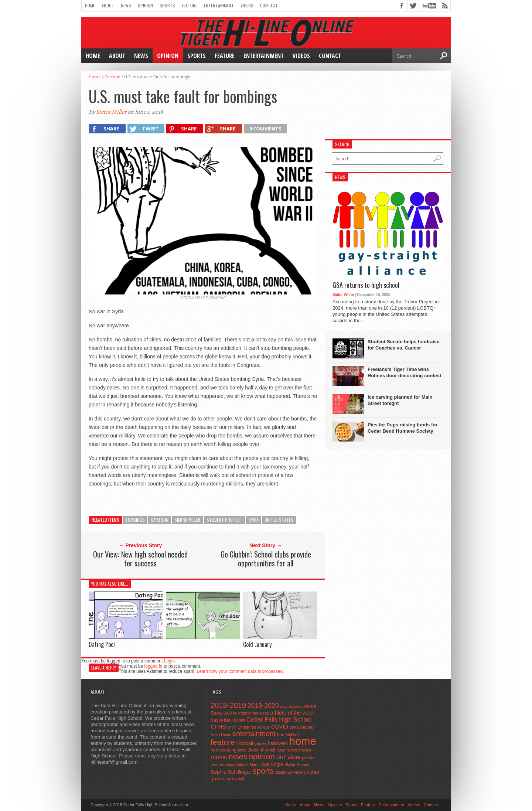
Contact (269, 5)
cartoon (160, 520)
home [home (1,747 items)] (303, 741)
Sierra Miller (111, 112)
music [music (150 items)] (219, 757)
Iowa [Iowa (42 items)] (242, 750)
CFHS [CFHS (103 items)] (218, 727)
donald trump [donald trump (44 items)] (302, 727)
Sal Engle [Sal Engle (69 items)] (272, 764)
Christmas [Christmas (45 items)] (247, 727)
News (126, 5)
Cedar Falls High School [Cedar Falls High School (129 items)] (279, 719)
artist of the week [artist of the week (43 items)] (254, 713)
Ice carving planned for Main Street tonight (400, 400)
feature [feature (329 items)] (223, 742)
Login (169, 661)
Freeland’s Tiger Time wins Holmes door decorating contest (404, 372)
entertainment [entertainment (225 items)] (254, 734)
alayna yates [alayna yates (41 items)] (291, 706)
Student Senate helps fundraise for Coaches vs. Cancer (403, 345)
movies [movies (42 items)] (305, 750)
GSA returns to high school (366, 285)
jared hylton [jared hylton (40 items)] (287, 750)
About (108, 5)
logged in (154, 666)
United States (279, 520)
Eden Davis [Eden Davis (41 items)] (221, 735)
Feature (190, 5)
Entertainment (219, 5)
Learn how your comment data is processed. (240, 671)
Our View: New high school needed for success (140, 559)
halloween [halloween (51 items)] (278, 743)
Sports (167, 5)
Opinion (145, 5)
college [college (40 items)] (264, 727)
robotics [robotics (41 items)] (228, 764)
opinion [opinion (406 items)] (262, 757)
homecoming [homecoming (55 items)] (224, 750)
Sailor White (343, 295)
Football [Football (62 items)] (245, 743)
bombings (135, 520)
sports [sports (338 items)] (263, 771)
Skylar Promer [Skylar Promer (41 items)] (297, 764)
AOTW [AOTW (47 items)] (231, 713)
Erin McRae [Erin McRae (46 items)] (288, 735)
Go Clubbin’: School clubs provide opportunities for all (266, 559)
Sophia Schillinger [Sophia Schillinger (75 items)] (231, 772)
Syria (253, 520)
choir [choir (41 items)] (231, 727)
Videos (247, 5)
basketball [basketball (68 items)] (222, 720)
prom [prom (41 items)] (215, 764)
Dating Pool (102, 644)
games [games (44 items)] (261, 743)
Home (90, 5)
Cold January (257, 644)
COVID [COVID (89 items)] (280, 727)
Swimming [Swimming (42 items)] (296, 772)
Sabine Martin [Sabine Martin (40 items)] (248, 764)
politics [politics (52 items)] (308, 758)
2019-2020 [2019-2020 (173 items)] (263, 706)
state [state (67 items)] (281, 772)
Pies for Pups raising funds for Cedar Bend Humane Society (403, 428)
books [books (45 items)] (240, 720)
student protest (224, 520)
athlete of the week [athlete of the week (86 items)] (293, 713)
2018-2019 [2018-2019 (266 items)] (228, 705)
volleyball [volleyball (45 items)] (236, 779)
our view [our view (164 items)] (289, 757)
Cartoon (112, 77)
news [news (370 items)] (238, 757)
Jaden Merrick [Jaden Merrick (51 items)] (261, 750)
